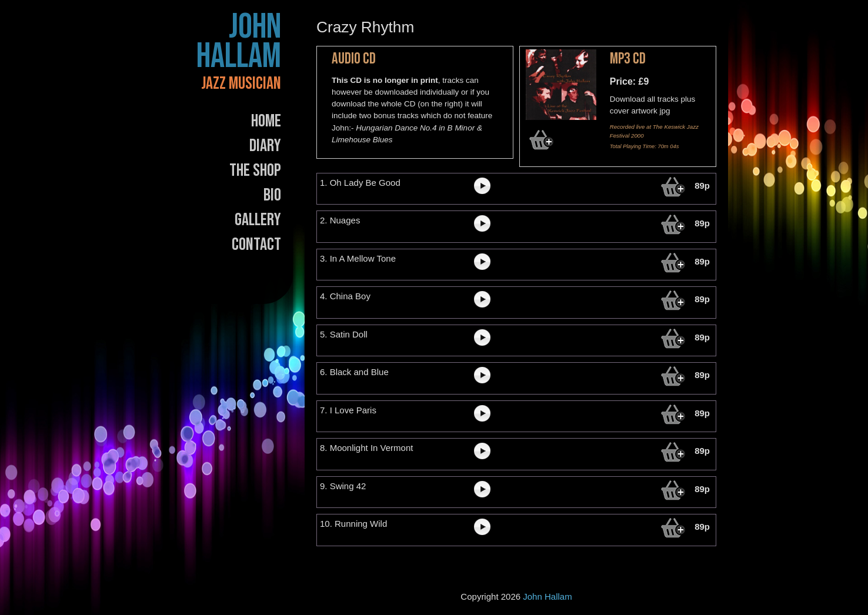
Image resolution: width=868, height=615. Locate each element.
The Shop (255, 171)
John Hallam (239, 42)
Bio (272, 195)
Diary (265, 146)
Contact (256, 245)
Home (266, 121)
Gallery (258, 220)
